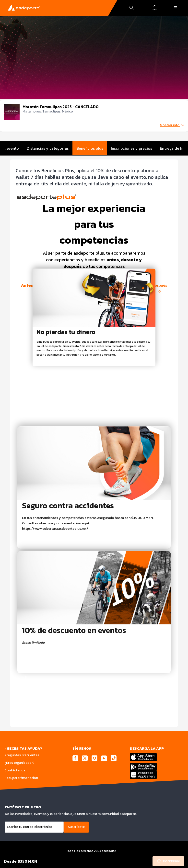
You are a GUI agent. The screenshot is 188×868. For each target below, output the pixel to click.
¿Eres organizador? (19, 763)
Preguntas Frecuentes (22, 755)
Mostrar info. (172, 125)
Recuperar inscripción (21, 778)
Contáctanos (15, 770)
